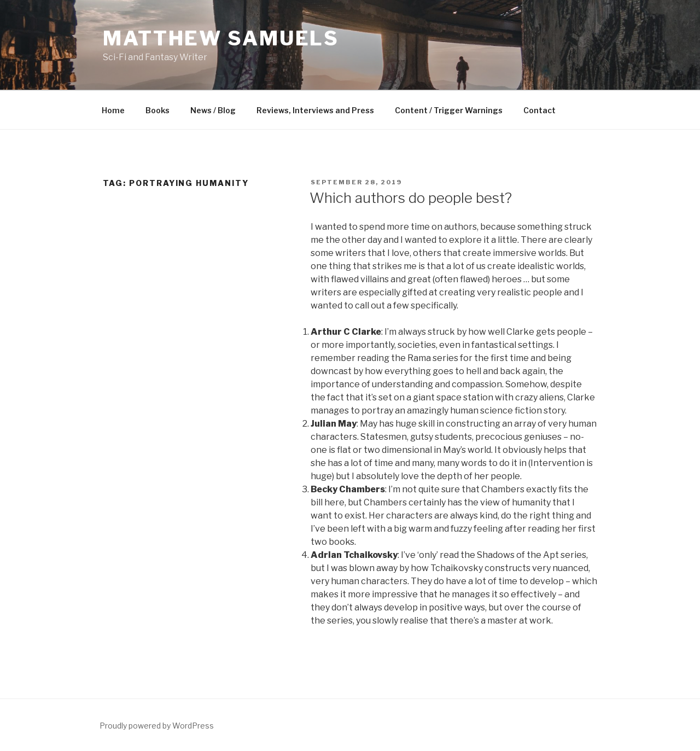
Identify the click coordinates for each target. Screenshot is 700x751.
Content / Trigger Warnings (449, 110)
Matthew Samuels (221, 38)
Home (113, 110)
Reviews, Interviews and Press (315, 110)
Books (157, 110)
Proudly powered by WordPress (157, 726)
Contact (539, 110)
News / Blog (213, 110)
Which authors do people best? (411, 198)
